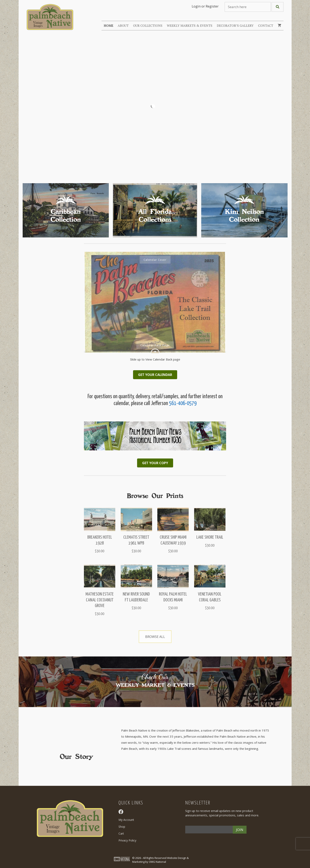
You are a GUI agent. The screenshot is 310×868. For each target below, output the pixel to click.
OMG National (157, 862)
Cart (121, 833)
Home (108, 26)
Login (196, 6)
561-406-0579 (183, 404)
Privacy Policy (127, 840)
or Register (210, 6)
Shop (122, 827)
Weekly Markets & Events (190, 26)
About (123, 26)
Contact (266, 26)
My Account (126, 820)
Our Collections (148, 26)
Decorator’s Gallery (235, 26)
